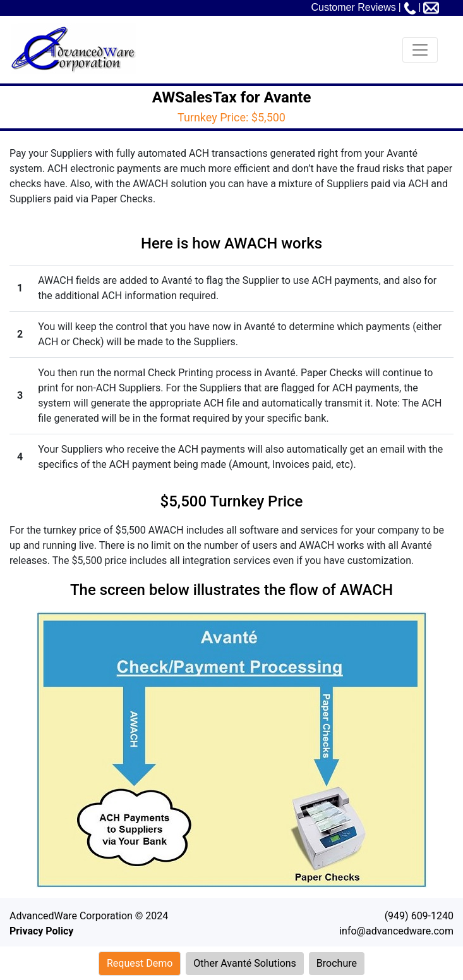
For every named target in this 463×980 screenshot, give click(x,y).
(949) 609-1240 (419, 916)
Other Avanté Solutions (245, 963)
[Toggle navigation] (420, 50)
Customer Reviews (353, 7)
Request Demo (140, 963)
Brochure (337, 963)
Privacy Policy (41, 931)
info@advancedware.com (396, 931)
